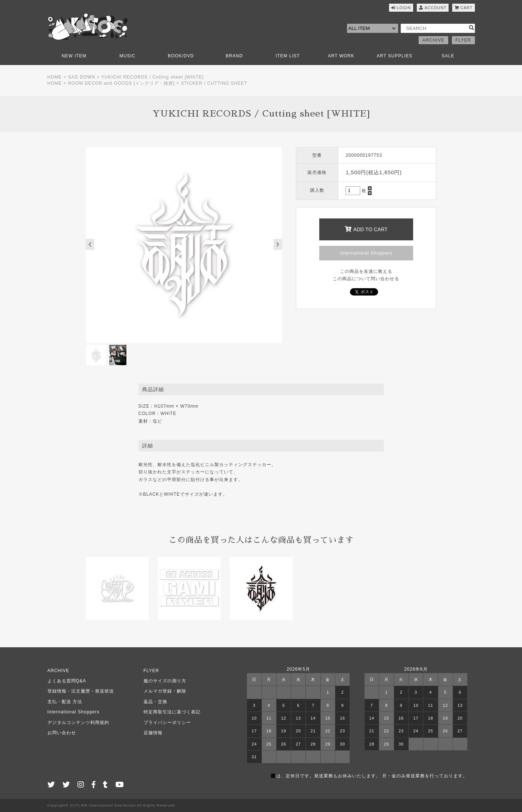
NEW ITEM (74, 56)
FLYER (463, 40)
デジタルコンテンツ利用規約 (78, 723)
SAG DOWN (82, 77)
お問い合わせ (62, 733)
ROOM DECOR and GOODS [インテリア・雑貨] (121, 83)
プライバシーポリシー (167, 723)
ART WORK (341, 56)
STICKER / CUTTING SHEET (214, 83)
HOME (55, 77)
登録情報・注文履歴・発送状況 (81, 691)
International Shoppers (366, 253)
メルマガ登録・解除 (165, 691)
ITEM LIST (287, 56)
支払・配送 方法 (65, 702)
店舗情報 (153, 733)
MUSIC (127, 56)
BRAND (234, 56)
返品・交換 (155, 702)
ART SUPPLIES (395, 56)
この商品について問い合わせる (366, 279)
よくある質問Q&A (67, 681)
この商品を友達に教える (366, 271)
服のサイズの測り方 (165, 681)
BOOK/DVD (181, 56)
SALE (448, 56)
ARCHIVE (433, 40)
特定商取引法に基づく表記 (172, 712)
